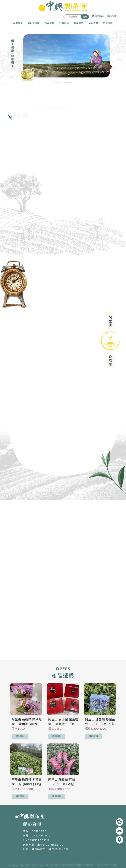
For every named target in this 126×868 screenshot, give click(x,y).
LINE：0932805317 (36, 840)
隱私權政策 (69, 865)
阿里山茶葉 (70, 853)
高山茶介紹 (34, 23)
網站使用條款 (85, 865)
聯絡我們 (79, 23)
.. (96, 865)
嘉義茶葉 (43, 853)
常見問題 (108, 23)
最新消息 (93, 23)
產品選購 (50, 23)
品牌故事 (18, 23)
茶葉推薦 (32, 853)
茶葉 (23, 853)
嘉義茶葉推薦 (56, 853)
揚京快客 (31, 865)
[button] (58, 82)
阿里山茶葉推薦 (86, 853)
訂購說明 (64, 23)
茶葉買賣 (101, 853)
